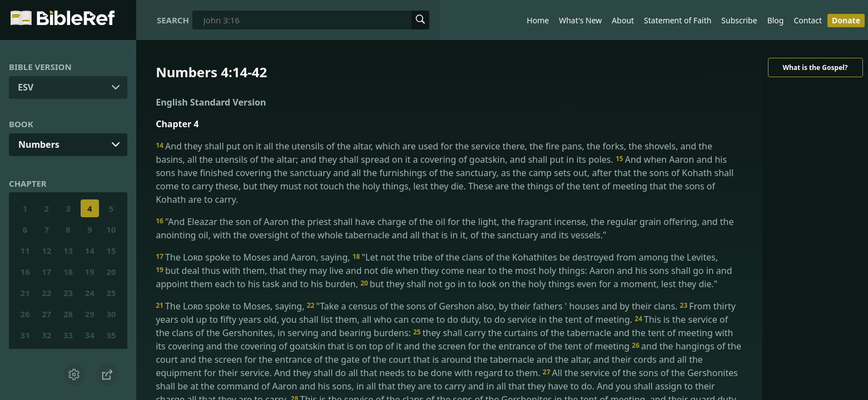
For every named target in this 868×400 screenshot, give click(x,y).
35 (111, 335)
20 (111, 272)
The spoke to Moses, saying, (231, 306)
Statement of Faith (678, 20)
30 (111, 314)
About (623, 20)
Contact (808, 20)
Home (538, 20)
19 (90, 272)
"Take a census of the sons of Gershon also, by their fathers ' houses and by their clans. (493, 306)
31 (25, 335)
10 (111, 229)
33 (68, 335)
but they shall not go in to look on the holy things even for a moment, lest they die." (539, 284)
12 (46, 251)
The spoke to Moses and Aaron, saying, (254, 257)
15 (111, 251)
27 (46, 314)
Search (173, 20)
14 (90, 251)
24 (90, 293)
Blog (776, 20)
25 (111, 293)
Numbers (39, 144)
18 (68, 272)
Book (21, 124)
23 (68, 293)
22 (46, 293)
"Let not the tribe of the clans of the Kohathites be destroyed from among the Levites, (535, 257)
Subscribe (739, 20)
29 (90, 314)
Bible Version (40, 67)
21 (25, 293)
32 (46, 335)
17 (46, 272)
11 (25, 251)
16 (25, 272)
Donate (846, 20)
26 (25, 314)
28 (68, 314)
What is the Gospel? (815, 67)
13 (68, 251)
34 (90, 335)
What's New (580, 20)
